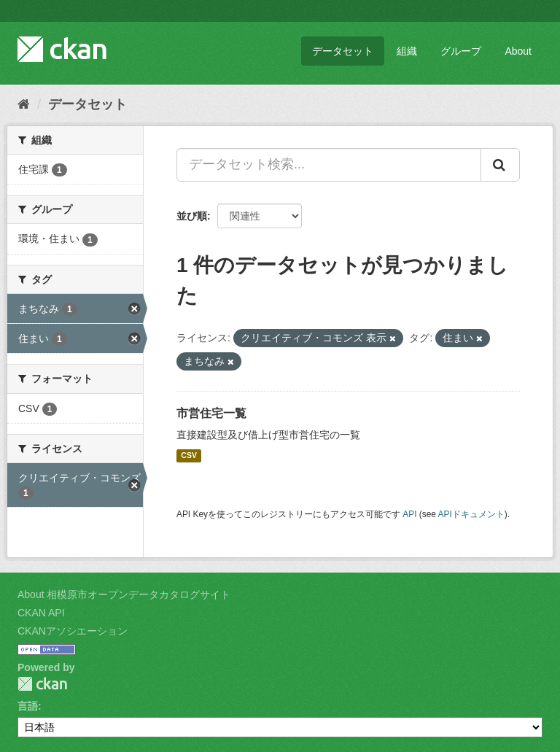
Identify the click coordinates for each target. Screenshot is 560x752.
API (409, 514)
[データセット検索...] (329, 165)
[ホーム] (24, 104)
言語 (28, 706)
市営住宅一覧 (211, 413)
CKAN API (41, 613)
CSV (189, 456)
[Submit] (500, 165)
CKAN (42, 684)
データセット (343, 51)
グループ (461, 51)
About (518, 51)
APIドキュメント (471, 514)
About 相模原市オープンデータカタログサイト (124, 594)
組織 (407, 51)
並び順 (192, 216)
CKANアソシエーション (73, 631)
